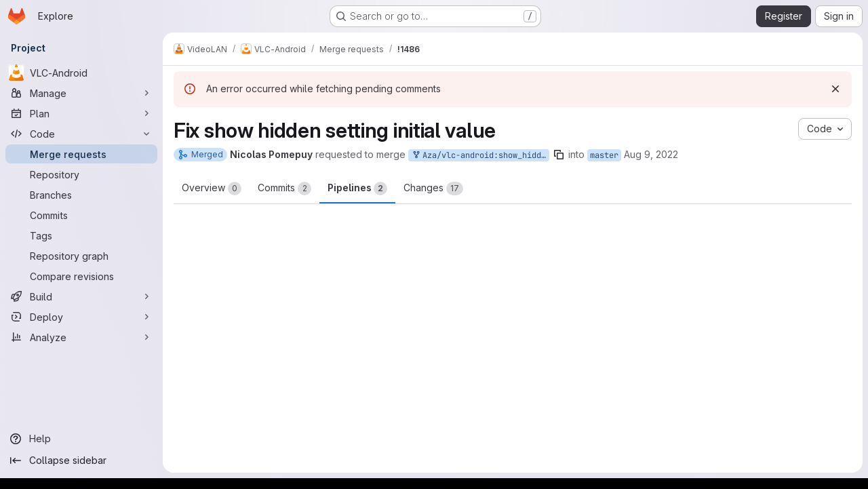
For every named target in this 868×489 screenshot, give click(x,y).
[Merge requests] (81, 154)
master (604, 155)
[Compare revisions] (81, 276)
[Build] (81, 296)
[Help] (81, 439)
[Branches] (81, 195)
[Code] (81, 134)
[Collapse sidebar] (81, 461)
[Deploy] (81, 317)
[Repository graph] (81, 256)
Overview (212, 189)
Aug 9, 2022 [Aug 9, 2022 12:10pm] (651, 154)
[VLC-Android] (81, 73)
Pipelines (357, 189)
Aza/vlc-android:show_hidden (480, 156)
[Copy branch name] (559, 155)
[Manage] (81, 93)
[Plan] (81, 113)
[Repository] (81, 174)
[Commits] (81, 215)
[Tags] (81, 235)
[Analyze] (81, 337)
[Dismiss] (835, 89)
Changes (433, 189)
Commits (284, 189)
